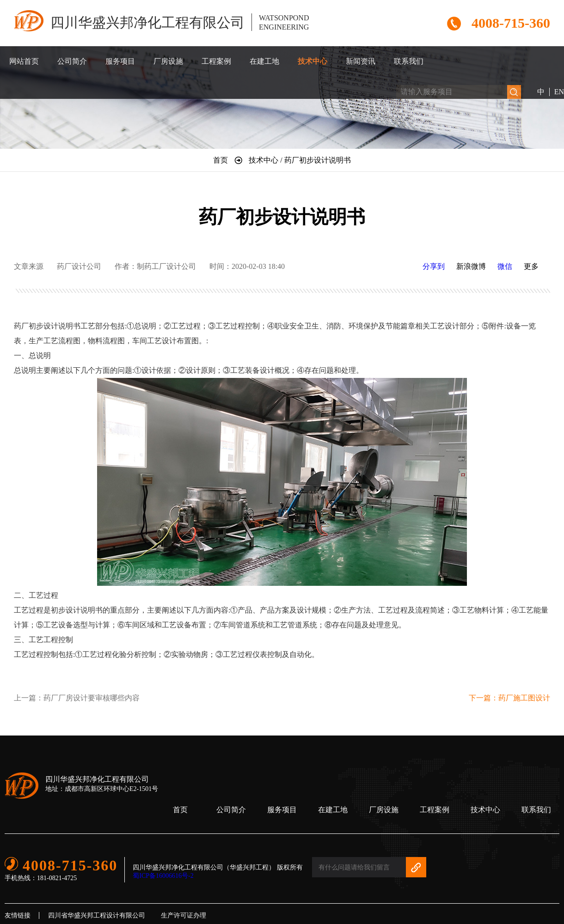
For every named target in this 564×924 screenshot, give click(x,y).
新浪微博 (471, 266)
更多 (531, 266)
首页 (180, 810)
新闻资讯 (361, 61)
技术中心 (313, 61)
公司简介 (72, 61)
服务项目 (120, 61)
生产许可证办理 (184, 915)
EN (559, 92)
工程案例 (216, 61)
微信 (505, 266)
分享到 (434, 266)
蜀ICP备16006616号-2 (163, 876)
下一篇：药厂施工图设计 (509, 698)
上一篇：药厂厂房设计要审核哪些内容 (77, 698)
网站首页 (24, 61)
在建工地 (264, 61)
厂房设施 (168, 61)
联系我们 (409, 61)
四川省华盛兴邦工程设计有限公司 (97, 915)
